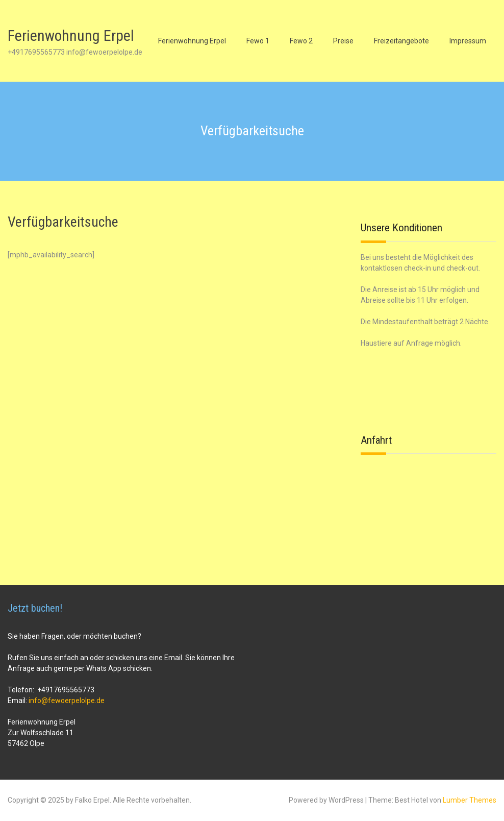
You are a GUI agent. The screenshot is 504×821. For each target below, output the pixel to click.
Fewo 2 (301, 41)
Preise (343, 41)
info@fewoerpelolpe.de (67, 701)
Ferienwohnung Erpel (71, 35)
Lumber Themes (470, 800)
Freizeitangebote (401, 41)
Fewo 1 (258, 41)
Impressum (468, 41)
